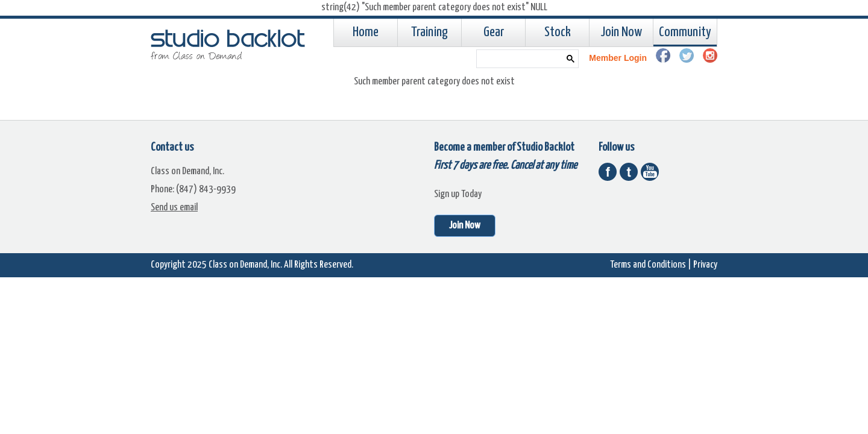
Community (685, 32)
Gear (494, 32)
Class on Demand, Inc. (245, 265)
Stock (558, 32)
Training (429, 32)
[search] (518, 59)
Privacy (705, 265)
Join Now (621, 32)
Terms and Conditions (648, 265)
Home (366, 32)
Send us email (174, 208)
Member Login (618, 58)
